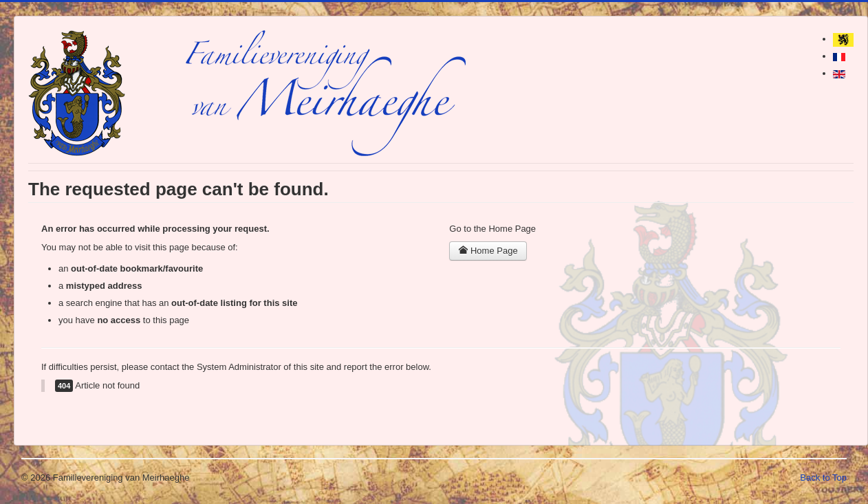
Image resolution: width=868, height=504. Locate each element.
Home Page (488, 251)
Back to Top (823, 478)
